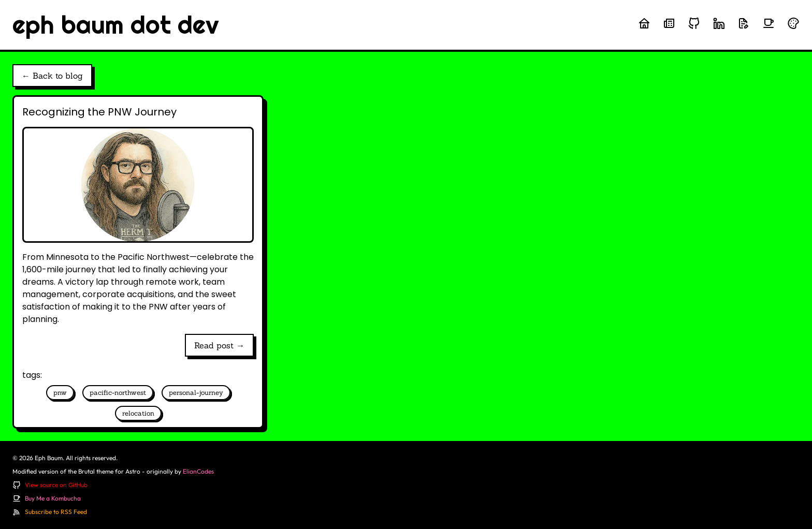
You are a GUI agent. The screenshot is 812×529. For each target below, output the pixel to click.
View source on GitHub (56, 485)
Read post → (219, 345)
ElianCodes (198, 471)
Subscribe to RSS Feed (56, 512)
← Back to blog (52, 76)
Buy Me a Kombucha (53, 498)
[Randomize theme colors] (793, 23)
